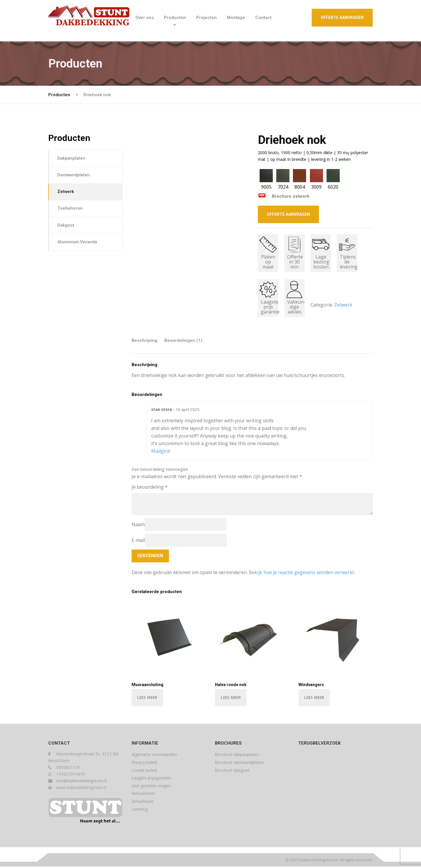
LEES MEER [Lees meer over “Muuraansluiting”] (148, 699)
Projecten (206, 18)
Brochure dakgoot (232, 772)
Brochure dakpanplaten (237, 756)
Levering (140, 811)
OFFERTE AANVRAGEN (342, 18)
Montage (236, 18)
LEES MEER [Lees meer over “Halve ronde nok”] (232, 699)
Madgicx (160, 451)
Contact (263, 18)
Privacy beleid (144, 764)
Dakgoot (66, 228)
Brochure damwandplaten (239, 764)
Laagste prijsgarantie (151, 779)
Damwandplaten (74, 176)
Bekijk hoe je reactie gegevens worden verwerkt (301, 573)
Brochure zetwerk (284, 196)
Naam (138, 524)
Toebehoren (71, 211)
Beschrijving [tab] (144, 340)
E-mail (138, 540)
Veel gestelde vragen (151, 787)
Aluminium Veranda (78, 245)
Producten (175, 18)
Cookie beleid (144, 772)
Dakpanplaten (72, 159)
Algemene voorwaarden (154, 756)
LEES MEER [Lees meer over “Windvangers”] (315, 699)
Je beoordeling (150, 487)
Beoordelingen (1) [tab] (183, 340)
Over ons (145, 18)
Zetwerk (343, 305)
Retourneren (143, 795)
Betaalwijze (143, 803)
